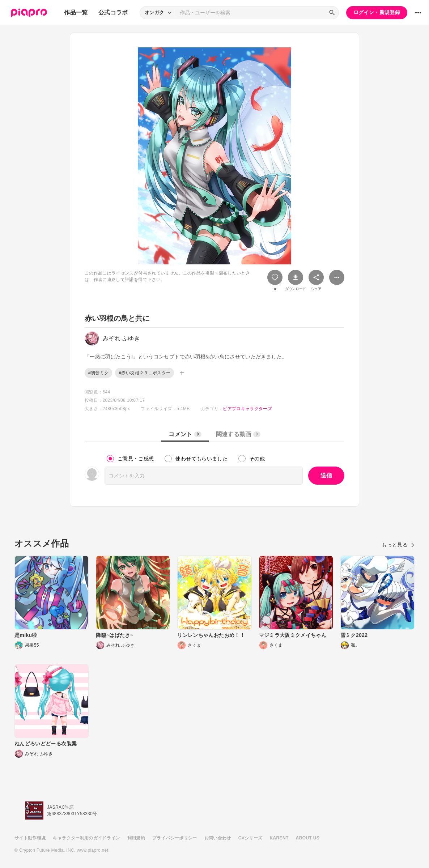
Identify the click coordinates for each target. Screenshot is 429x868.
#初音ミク (98, 373)
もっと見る (398, 545)
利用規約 (136, 838)
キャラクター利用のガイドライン (86, 838)
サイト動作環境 (30, 838)
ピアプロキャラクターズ (247, 409)
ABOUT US (308, 838)
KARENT (279, 838)
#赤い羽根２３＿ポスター (145, 373)
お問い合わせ (218, 838)
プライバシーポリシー (175, 838)
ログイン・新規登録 (377, 12)
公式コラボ (113, 12)
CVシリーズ (250, 838)
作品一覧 (76, 12)
